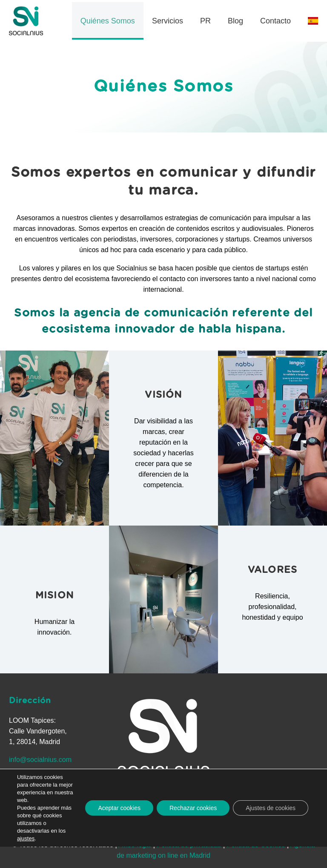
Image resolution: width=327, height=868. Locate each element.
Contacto (275, 21)
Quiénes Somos (108, 21)
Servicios (168, 21)
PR (205, 21)
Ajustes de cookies (271, 808)
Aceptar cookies (119, 808)
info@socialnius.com (40, 760)
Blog (235, 21)
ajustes (26, 838)
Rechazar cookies (193, 808)
